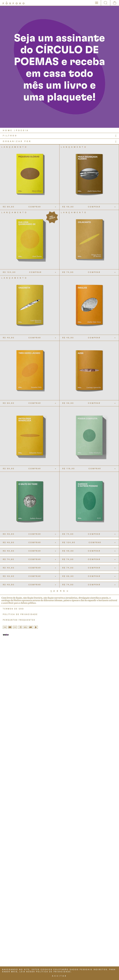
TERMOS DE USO (13, 609)
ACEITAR (59, 976)
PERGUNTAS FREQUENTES (19, 620)
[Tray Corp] (6, 635)
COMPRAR (35, 207)
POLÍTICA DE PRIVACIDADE (20, 614)
